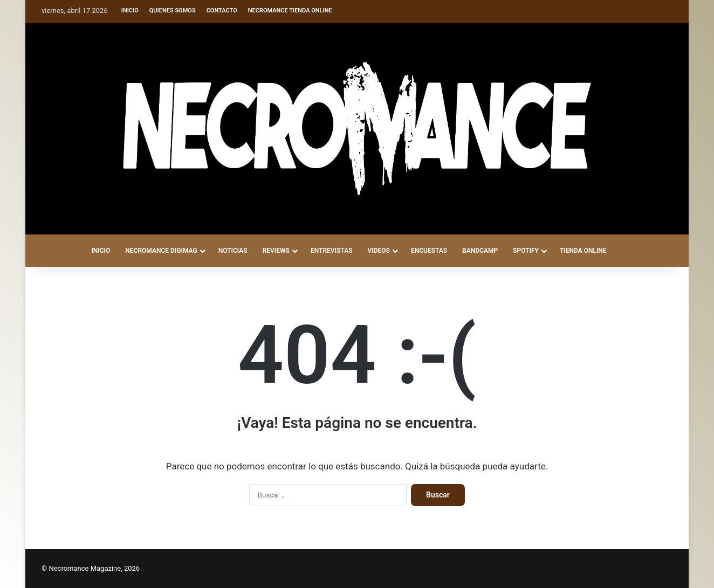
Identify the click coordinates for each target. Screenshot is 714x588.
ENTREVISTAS (332, 251)
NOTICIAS (233, 251)
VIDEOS (378, 251)
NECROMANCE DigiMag (161, 251)
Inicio (130, 11)
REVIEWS (276, 251)
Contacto (222, 11)
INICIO (101, 251)
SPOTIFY (526, 251)
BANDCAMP (480, 251)
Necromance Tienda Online (290, 11)
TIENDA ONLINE (583, 251)
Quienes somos (173, 11)
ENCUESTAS (429, 251)
